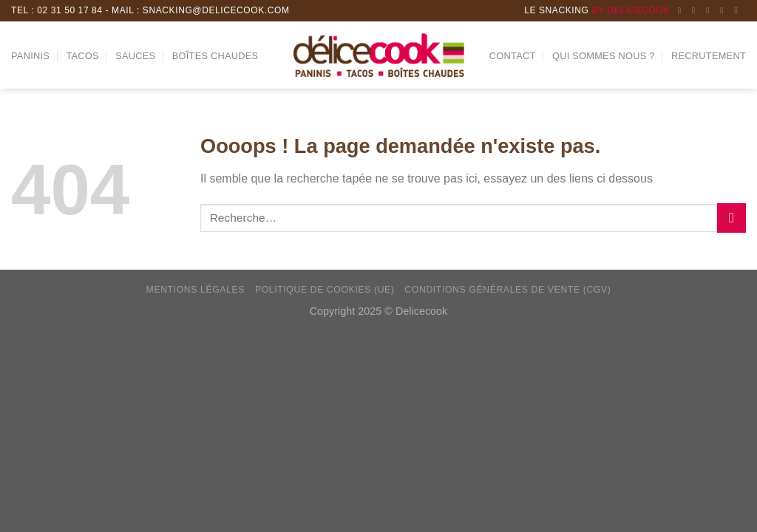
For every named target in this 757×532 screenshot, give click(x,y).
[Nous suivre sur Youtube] (739, 10)
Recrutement (709, 56)
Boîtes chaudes (215, 56)
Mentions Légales (196, 290)
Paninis (30, 56)
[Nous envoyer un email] (710, 10)
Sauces (135, 56)
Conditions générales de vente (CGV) (508, 290)
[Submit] (731, 218)
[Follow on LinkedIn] (724, 10)
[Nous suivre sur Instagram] (696, 10)
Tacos (82, 56)
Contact (513, 56)
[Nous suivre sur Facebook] (682, 10)
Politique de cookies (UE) (325, 290)
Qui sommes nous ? (604, 56)
